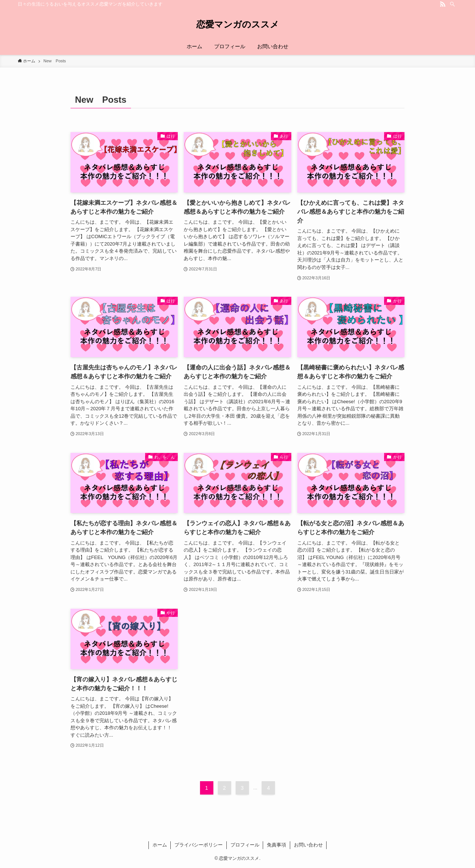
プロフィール (245, 845)
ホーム (160, 845)
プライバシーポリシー (199, 845)
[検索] (452, 4)
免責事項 (276, 845)
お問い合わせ (308, 845)
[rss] (443, 4)
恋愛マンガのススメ (238, 24)
